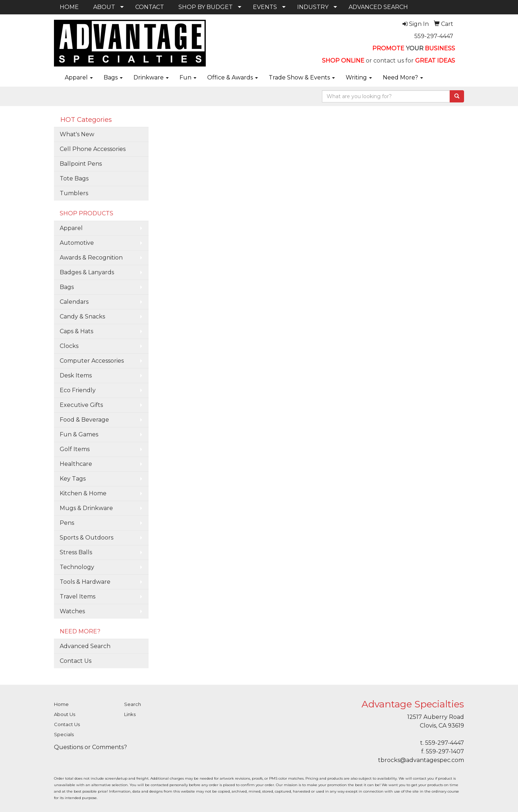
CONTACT (150, 7)
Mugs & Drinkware (86, 508)
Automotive (77, 243)
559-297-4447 (434, 36)
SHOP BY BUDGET (206, 7)
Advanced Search (85, 646)
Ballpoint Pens (81, 164)
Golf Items (75, 449)
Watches (72, 611)
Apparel (79, 77)
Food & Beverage (84, 420)
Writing (359, 77)
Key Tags (73, 479)
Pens (67, 523)
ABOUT (104, 7)
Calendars (74, 302)
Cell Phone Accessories (93, 149)
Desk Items (76, 375)
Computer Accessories (92, 361)
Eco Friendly (78, 390)
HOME (69, 7)
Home (61, 704)
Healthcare (76, 464)
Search (133, 704)
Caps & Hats (76, 331)
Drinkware (151, 77)
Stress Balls (76, 552)
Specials (64, 734)
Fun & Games (79, 434)
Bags (113, 77)
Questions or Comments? (90, 747)
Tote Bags (74, 178)
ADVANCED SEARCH (378, 7)
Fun (188, 77)
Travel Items (78, 597)
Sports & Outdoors (87, 538)
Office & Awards (233, 77)
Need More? (403, 77)
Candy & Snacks (82, 316)
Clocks (69, 346)
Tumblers (74, 193)
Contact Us (76, 661)
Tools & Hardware (85, 582)
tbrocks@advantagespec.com (421, 760)
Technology (77, 567)
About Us (65, 714)
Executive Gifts (81, 405)
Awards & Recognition (91, 258)
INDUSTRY (313, 7)
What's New (77, 134)
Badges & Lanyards (87, 272)
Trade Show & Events (302, 77)
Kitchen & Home (83, 493)
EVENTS (265, 7)
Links (130, 714)
